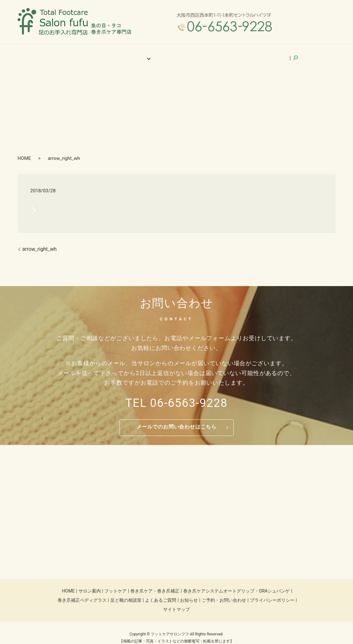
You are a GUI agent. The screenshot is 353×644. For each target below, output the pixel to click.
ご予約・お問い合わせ (247, 54)
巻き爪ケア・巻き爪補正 (155, 582)
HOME (81, 54)
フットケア (115, 582)
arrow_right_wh (39, 240)
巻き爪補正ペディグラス (82, 592)
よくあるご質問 (176, 54)
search (280, 53)
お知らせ (209, 54)
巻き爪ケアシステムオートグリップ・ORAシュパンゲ (236, 582)
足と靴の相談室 (126, 592)
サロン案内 (107, 54)
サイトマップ (177, 601)
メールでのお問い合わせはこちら (177, 418)
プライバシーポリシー (272, 592)
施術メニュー (140, 54)
